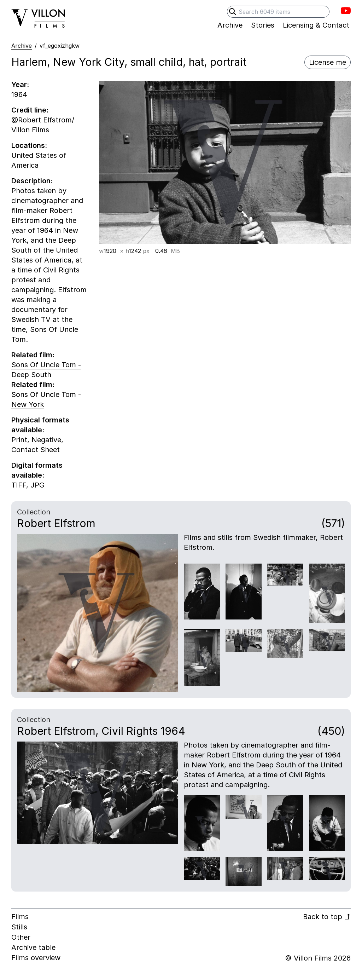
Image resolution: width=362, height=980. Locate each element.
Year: (20, 85)
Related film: (33, 355)
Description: (32, 181)
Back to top (327, 917)
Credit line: (30, 110)
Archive (22, 46)
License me (328, 62)
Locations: (29, 145)
